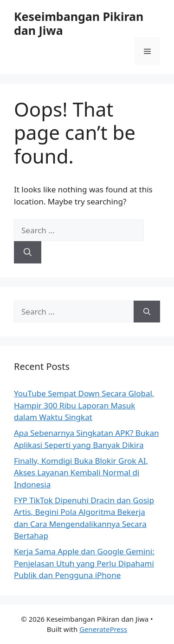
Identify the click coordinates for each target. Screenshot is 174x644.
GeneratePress (103, 629)
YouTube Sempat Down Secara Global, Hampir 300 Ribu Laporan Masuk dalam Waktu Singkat (84, 405)
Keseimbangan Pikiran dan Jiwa (79, 23)
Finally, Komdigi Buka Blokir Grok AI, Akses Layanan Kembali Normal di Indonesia (81, 473)
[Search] (28, 252)
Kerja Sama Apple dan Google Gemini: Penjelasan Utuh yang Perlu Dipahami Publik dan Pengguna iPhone (84, 563)
